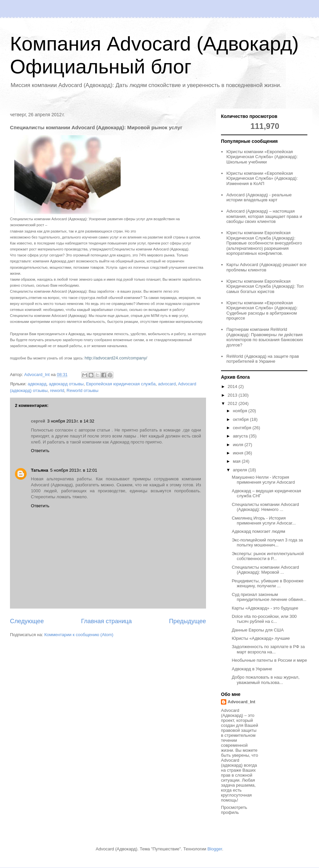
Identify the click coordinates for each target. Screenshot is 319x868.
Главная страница (106, 621)
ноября (241, 411)
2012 (233, 403)
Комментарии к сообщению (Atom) (79, 635)
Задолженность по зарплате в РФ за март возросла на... (268, 649)
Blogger (215, 849)
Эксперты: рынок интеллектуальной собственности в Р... (268, 556)
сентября (243, 428)
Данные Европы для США (258, 630)
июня (239, 453)
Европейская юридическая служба (121, 384)
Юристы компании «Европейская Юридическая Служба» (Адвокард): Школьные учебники (262, 157)
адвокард (37, 384)
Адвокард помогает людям (258, 531)
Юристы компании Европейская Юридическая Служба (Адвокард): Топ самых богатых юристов (265, 286)
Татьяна (40, 470)
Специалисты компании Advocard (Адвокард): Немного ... (265, 507)
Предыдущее (188, 621)
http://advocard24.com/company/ (116, 358)
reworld (57, 390)
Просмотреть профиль (234, 810)
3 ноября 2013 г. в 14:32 (71, 421)
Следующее (27, 621)
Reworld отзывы (82, 390)
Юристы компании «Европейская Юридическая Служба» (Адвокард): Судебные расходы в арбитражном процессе (262, 311)
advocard (167, 384)
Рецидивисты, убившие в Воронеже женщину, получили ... (267, 583)
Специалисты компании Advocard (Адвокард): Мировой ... (265, 570)
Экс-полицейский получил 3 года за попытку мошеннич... (267, 543)
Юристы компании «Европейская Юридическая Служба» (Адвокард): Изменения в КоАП (262, 178)
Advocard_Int (241, 702)
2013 (233, 395)
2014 (233, 386)
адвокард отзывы (66, 384)
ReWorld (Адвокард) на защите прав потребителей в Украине (263, 359)
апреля (241, 470)
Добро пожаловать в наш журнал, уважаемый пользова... (266, 680)
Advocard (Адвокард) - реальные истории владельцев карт (259, 197)
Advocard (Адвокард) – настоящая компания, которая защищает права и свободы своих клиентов (264, 216)
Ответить (40, 451)
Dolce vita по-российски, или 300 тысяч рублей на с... (264, 619)
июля (239, 445)
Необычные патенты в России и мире (269, 660)
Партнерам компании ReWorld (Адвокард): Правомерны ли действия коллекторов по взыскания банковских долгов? (265, 337)
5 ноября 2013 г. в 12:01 (74, 470)
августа (241, 436)
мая (237, 461)
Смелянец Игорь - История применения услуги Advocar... (264, 521)
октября (241, 419)
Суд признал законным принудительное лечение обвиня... (269, 597)
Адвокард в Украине (252, 669)
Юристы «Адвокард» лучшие (261, 638)
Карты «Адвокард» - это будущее (265, 608)
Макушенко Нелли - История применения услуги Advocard (263, 480)
